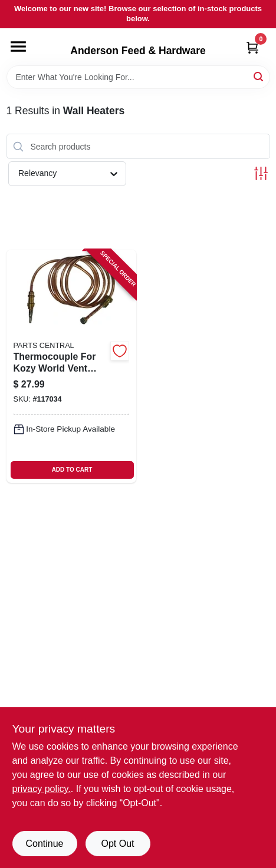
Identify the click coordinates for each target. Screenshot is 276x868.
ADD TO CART (72, 470)
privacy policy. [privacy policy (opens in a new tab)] (42, 789)
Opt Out (117, 844)
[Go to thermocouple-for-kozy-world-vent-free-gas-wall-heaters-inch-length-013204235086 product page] (71, 366)
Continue (44, 844)
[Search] (259, 76)
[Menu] (18, 47)
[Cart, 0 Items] (252, 47)
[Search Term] (138, 77)
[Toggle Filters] (261, 173)
